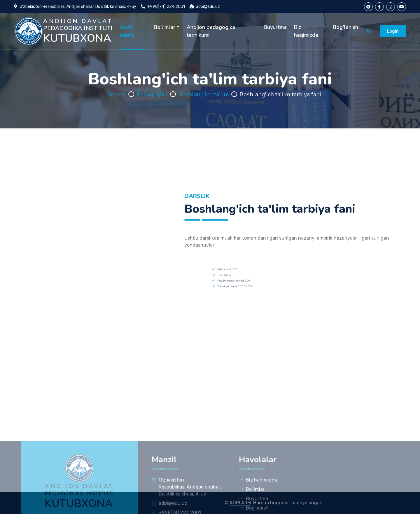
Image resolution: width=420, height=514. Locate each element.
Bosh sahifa (127, 31)
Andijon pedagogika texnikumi (211, 31)
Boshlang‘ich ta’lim (204, 94)
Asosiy (117, 94)
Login (393, 31)
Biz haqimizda (306, 31)
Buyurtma (275, 27)
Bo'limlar (164, 27)
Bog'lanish (345, 27)
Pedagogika (152, 94)
